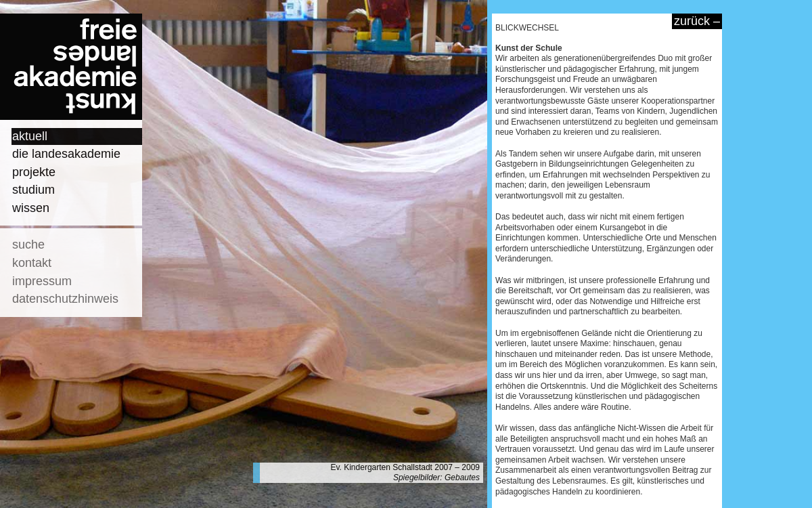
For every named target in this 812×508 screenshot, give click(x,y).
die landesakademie (66, 154)
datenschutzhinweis (65, 299)
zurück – (697, 21)
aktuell (30, 136)
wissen (31, 208)
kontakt (32, 263)
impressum (42, 281)
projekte (34, 172)
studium (33, 190)
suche (28, 245)
